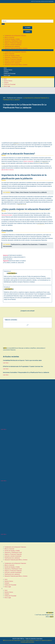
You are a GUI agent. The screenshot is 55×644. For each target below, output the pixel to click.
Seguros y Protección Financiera (13, 43)
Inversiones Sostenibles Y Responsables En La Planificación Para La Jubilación (26, 372)
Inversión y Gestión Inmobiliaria (13, 45)
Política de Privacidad (10, 74)
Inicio (5, 68)
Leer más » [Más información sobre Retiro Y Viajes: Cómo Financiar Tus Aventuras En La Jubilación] (4, 481)
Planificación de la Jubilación (12, 46)
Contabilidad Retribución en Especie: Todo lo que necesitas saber (22, 360)
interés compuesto (29, 161)
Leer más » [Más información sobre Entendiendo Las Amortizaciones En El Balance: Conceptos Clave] (4, 429)
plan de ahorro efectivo (8, 170)
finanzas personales (7, 215)
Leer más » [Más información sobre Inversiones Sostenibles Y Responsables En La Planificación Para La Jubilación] (6, 375)
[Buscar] (3, 24)
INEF (4, 98)
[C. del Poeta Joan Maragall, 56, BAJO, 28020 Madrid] (27, 605)
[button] (27, 50)
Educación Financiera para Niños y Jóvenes (16, 48)
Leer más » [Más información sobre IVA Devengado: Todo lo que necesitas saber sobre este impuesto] (4, 534)
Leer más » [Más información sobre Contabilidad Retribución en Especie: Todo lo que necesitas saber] (6, 363)
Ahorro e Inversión (9, 37)
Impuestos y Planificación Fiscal (13, 41)
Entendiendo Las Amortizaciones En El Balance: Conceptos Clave (27, 426)
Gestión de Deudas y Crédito (12, 39)
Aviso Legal (7, 75)
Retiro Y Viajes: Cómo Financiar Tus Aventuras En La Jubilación (27, 477)
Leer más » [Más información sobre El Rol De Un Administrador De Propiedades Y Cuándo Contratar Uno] (6, 369)
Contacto (6, 72)
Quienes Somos (8, 70)
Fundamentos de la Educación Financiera (15, 36)
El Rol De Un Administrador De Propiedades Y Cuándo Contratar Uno (23, 366)
